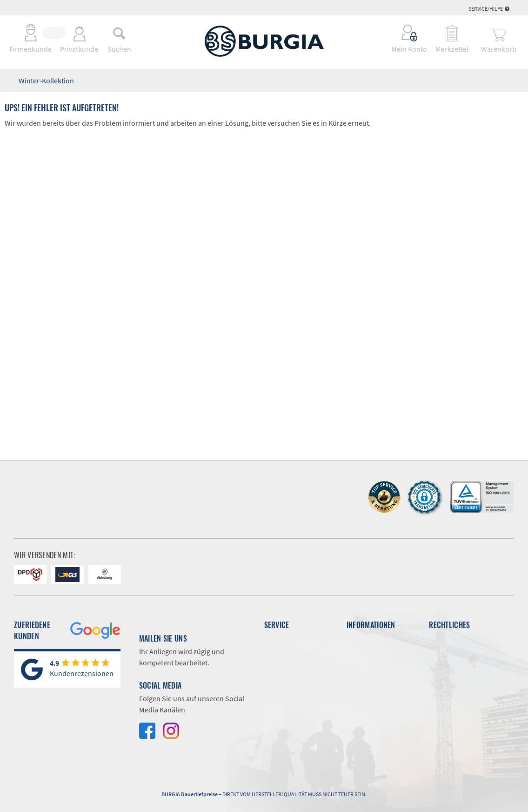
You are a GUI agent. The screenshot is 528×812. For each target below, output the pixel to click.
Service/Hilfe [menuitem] (489, 9)
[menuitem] (119, 33)
